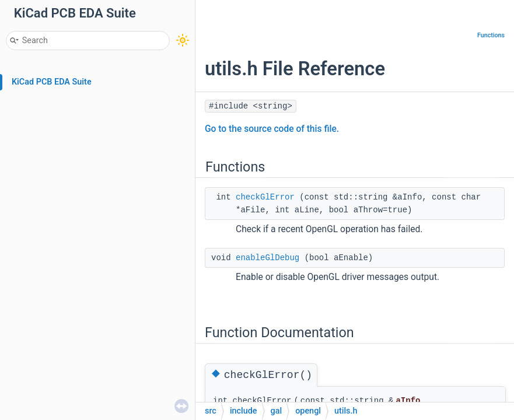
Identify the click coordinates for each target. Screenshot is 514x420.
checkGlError (265, 197)
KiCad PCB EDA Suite (52, 82)
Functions (491, 35)
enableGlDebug (268, 258)
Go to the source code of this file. (272, 129)
